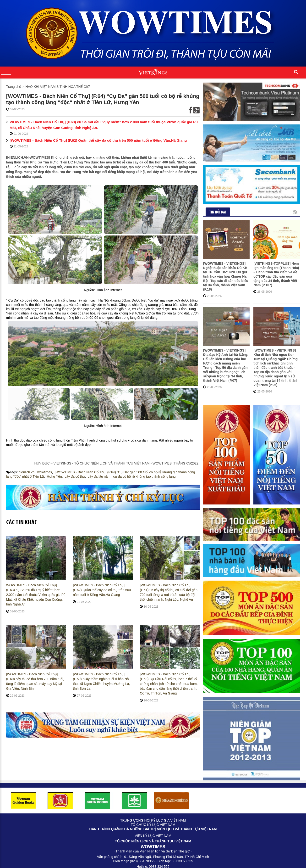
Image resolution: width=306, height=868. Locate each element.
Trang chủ (14, 87)
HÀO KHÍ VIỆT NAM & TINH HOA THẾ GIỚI (58, 87)
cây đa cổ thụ (75, 476)
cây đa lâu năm (99, 476)
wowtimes (45, 472)
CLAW (197, 861)
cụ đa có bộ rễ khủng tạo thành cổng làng (145, 476)
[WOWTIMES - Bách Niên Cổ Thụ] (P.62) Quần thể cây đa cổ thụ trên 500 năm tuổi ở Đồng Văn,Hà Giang (98, 140)
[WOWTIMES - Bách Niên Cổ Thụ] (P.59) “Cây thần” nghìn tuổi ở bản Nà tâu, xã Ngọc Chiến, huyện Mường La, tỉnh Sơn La (101, 681)
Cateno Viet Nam (157, 861)
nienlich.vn (27, 472)
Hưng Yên (54, 476)
